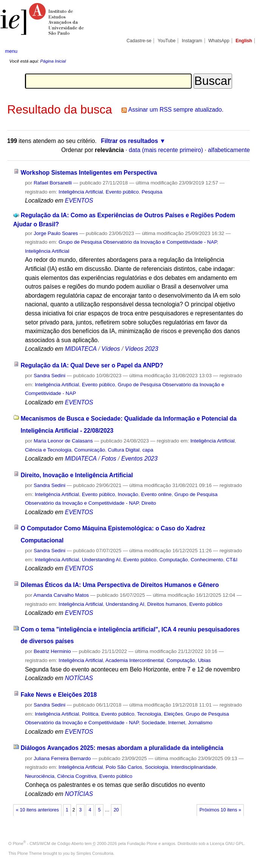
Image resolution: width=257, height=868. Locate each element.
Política (90, 714)
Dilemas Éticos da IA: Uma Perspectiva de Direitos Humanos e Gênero (120, 585)
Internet (176, 723)
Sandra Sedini (49, 376)
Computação (174, 560)
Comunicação (90, 450)
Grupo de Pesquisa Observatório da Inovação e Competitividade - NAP (138, 242)
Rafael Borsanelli (53, 183)
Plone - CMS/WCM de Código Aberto (48, 843)
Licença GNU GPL (227, 843)
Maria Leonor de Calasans (63, 441)
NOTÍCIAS (79, 678)
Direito (149, 503)
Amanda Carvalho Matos (61, 595)
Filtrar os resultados (130, 141)
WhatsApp (219, 41)
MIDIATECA (81, 349)
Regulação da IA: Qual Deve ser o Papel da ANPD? (92, 365)
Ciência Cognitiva (77, 776)
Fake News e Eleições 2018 (59, 695)
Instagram (192, 41)
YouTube (167, 41)
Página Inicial (53, 61)
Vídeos (111, 349)
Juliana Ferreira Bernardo (62, 758)
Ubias (204, 660)
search (239, 51)
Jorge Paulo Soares (56, 233)
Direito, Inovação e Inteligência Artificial (77, 475)
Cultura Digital (124, 450)
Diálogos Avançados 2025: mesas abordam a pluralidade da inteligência (122, 748)
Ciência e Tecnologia (48, 450)
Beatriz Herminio (52, 651)
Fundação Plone (142, 843)
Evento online (156, 494)
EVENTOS (79, 200)
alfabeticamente (229, 150)
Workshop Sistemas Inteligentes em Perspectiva (89, 173)
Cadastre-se (139, 41)
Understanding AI (101, 560)
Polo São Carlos (124, 767)
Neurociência (40, 776)
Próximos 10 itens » (220, 810)
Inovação (128, 494)
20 (116, 810)
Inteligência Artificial (81, 192)
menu (11, 51)
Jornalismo (200, 723)
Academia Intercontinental (134, 660)
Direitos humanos (167, 604)
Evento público (122, 192)
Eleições (173, 714)
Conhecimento (207, 560)
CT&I (232, 560)
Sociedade (153, 723)
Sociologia (157, 767)
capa (148, 450)
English (244, 41)
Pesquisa (152, 192)
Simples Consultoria (95, 853)
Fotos (109, 459)
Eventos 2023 (139, 459)
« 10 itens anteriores (37, 810)
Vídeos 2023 (142, 349)
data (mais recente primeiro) (166, 150)
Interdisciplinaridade (193, 767)
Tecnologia (149, 714)
